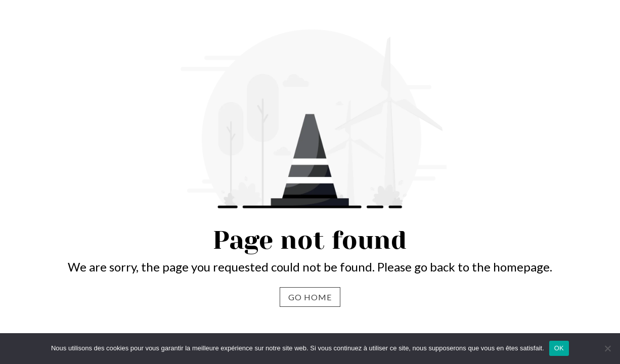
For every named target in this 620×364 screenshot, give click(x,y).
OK (559, 348)
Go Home (310, 297)
